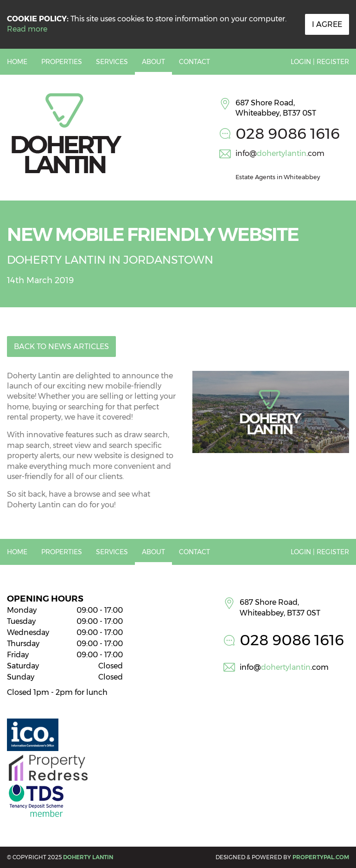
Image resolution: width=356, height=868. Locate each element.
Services (112, 62)
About (153, 62)
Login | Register (320, 62)
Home (17, 62)
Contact (194, 62)
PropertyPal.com (321, 857)
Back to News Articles (61, 347)
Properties (62, 62)
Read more (27, 29)
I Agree (327, 24)
